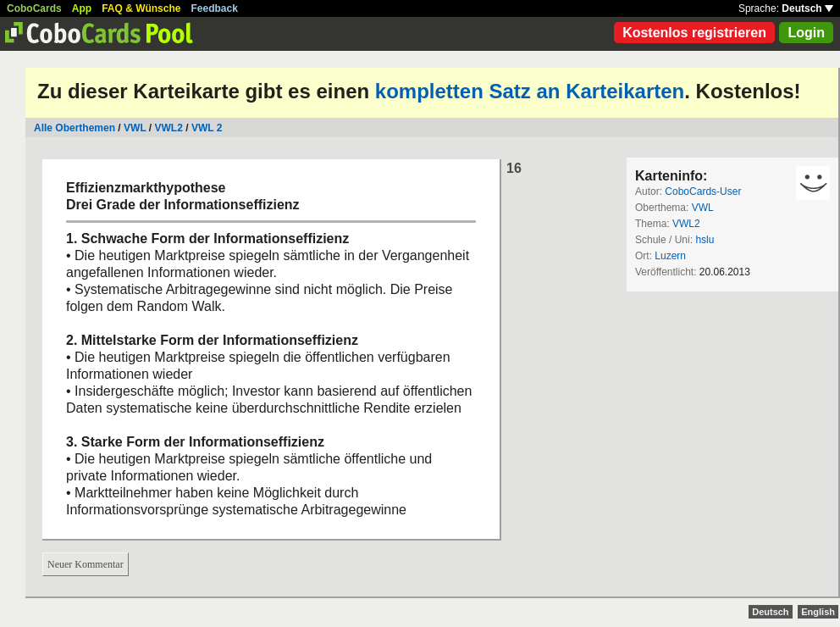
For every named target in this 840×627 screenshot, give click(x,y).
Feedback (215, 8)
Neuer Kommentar (86, 564)
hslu (705, 240)
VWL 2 (207, 128)
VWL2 (169, 128)
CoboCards (34, 8)
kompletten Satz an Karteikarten (530, 91)
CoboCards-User (703, 191)
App (82, 8)
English (818, 612)
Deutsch (807, 8)
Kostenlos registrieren (694, 33)
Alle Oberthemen (75, 128)
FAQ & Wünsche (141, 8)
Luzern (670, 256)
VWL (135, 128)
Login (806, 33)
